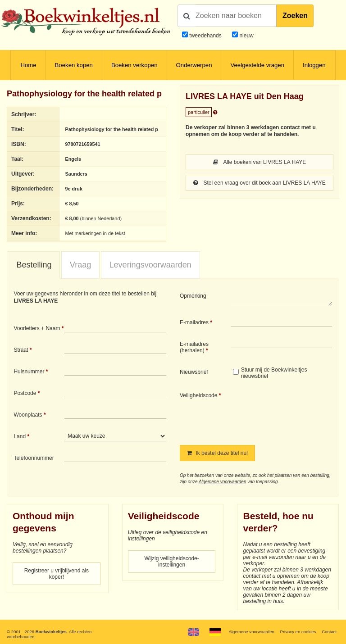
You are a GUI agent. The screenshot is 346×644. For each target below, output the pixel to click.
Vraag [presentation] (80, 265)
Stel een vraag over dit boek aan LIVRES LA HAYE (259, 183)
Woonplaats (28, 415)
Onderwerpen (194, 65)
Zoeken (295, 16)
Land (20, 436)
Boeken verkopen (134, 65)
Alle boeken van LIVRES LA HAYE (260, 162)
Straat (21, 350)
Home (28, 65)
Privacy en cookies (298, 632)
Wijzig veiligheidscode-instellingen (171, 562)
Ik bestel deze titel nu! (217, 453)
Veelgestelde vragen (257, 65)
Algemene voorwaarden (223, 482)
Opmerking (193, 296)
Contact (329, 632)
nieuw (246, 36)
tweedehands (205, 36)
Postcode (25, 393)
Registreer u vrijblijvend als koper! (57, 574)
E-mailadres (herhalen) (194, 347)
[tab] (34, 265)
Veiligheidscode (198, 395)
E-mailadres (194, 322)
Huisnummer (29, 372)
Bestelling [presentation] (34, 265)
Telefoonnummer (34, 458)
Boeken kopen (74, 65)
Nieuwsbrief (194, 372)
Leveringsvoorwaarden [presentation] (150, 265)
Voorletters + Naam (37, 328)
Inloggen (314, 65)
